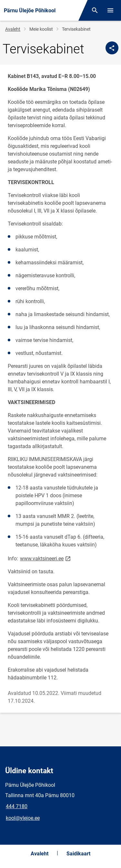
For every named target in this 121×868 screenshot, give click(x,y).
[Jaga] (112, 48)
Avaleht (13, 29)
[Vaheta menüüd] (110, 10)
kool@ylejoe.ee (23, 818)
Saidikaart (78, 854)
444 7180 (17, 806)
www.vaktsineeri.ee (46, 558)
